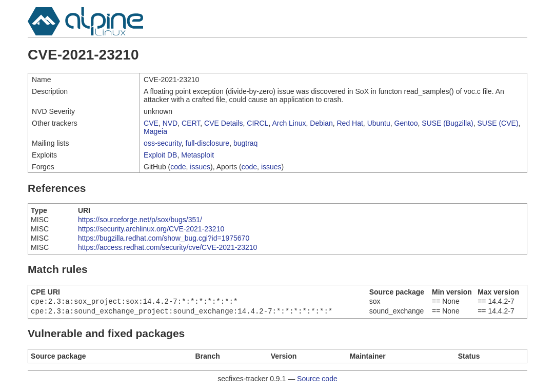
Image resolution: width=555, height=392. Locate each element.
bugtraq (245, 143)
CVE (151, 123)
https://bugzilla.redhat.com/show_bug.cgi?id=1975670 (164, 238)
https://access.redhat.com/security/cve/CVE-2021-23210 (167, 247)
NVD (170, 123)
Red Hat (350, 123)
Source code (317, 381)
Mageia (155, 131)
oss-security (163, 143)
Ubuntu (379, 123)
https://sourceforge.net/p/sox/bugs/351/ (140, 220)
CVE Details (223, 123)
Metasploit (197, 155)
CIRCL (257, 123)
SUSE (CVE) (498, 123)
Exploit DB (160, 155)
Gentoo (406, 123)
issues (200, 167)
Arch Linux (289, 123)
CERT (191, 123)
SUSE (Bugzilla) (447, 123)
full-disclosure (208, 143)
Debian (321, 123)
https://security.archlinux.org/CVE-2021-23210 (151, 229)
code (178, 167)
